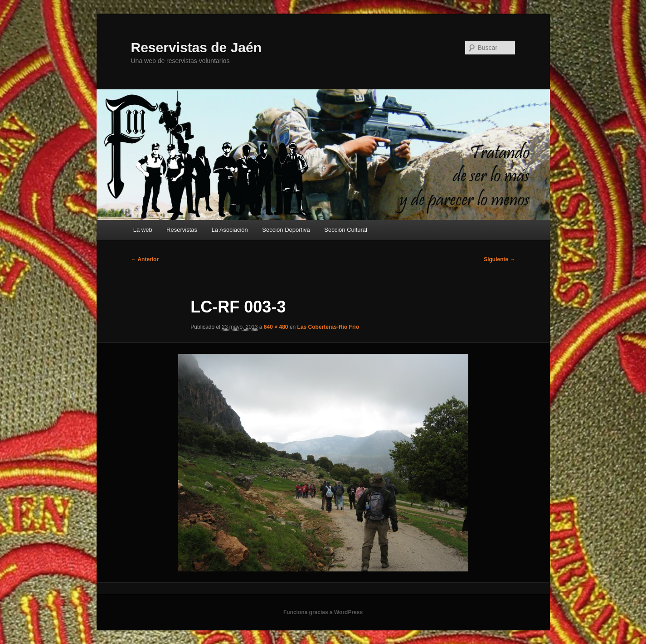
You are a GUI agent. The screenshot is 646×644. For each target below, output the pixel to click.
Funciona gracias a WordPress (323, 612)
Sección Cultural (346, 230)
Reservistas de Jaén (197, 47)
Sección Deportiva (286, 230)
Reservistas (182, 230)
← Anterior (145, 259)
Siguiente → (499, 259)
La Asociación (230, 230)
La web (143, 230)
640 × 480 (276, 327)
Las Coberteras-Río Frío (328, 327)
